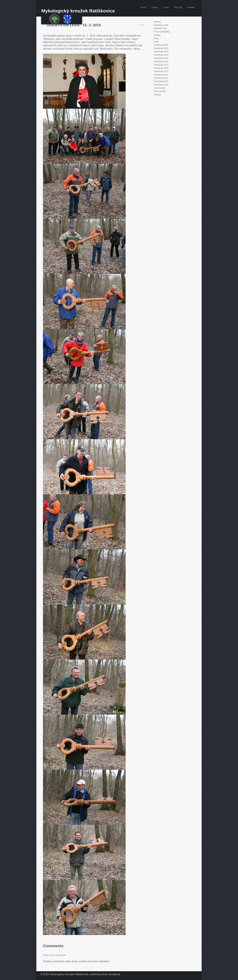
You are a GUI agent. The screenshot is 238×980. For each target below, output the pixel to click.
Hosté (156, 42)
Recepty (157, 95)
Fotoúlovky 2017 (161, 71)
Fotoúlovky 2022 (161, 55)
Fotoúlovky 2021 (161, 58)
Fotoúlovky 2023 (161, 52)
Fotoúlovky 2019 (161, 65)
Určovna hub (159, 88)
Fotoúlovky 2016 (161, 75)
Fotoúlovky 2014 (161, 81)
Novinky (157, 22)
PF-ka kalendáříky (162, 32)
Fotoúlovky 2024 (161, 48)
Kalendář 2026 (160, 28)
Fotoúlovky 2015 (161, 78)
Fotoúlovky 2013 (161, 85)
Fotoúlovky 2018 (161, 68)
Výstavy (157, 35)
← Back (141, 25)
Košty (156, 38)
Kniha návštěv (160, 91)
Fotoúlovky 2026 (161, 25)
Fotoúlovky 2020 (161, 62)
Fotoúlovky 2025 (161, 45)
